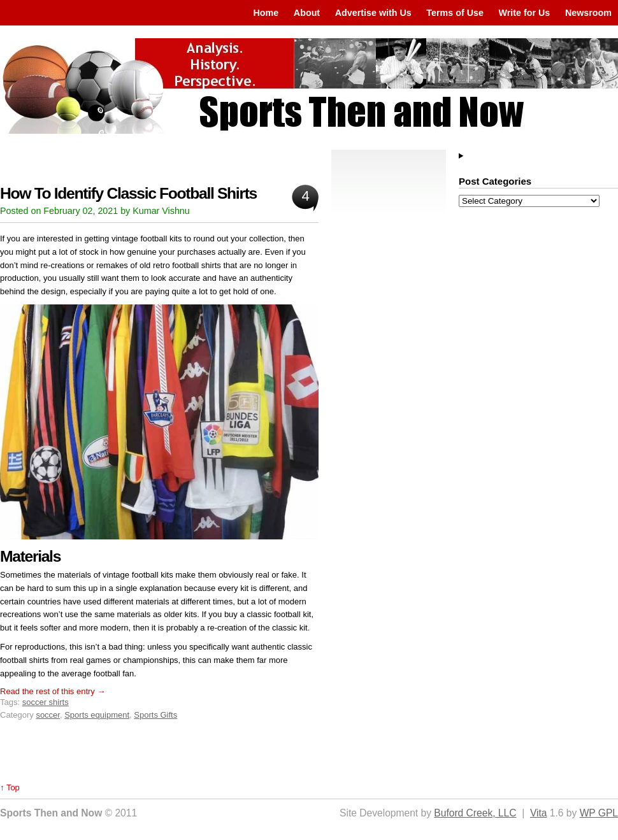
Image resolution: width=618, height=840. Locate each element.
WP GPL (599, 813)
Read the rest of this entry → (53, 691)
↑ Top (10, 787)
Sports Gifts (155, 715)
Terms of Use (455, 13)
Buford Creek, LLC (475, 813)
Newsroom (588, 13)
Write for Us (525, 13)
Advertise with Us (373, 13)
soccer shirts (46, 702)
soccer (48, 715)
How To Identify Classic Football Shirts (128, 193)
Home (266, 13)
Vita (539, 813)
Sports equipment (97, 715)
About (307, 13)
